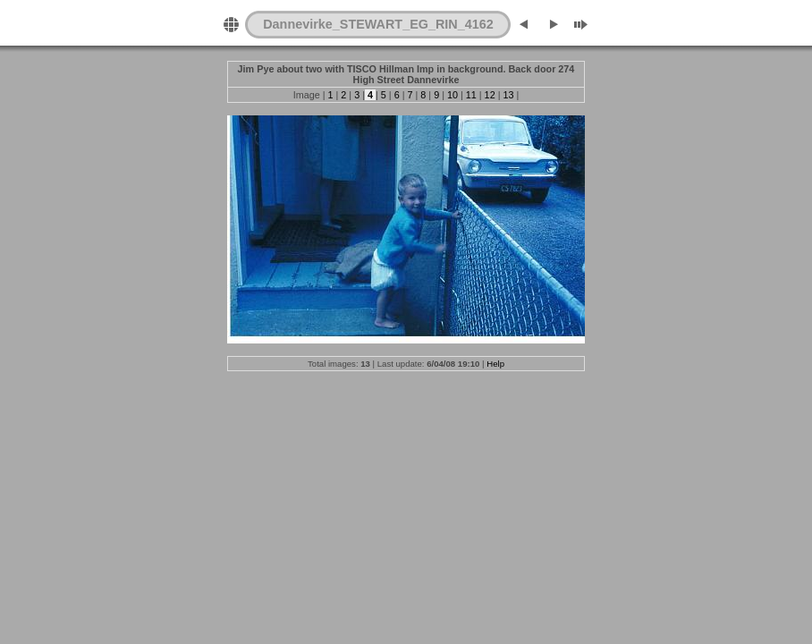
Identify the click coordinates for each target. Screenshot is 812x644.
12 (490, 95)
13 (508, 95)
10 (453, 95)
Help (495, 364)
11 (471, 95)
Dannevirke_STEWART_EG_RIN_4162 (378, 24)
